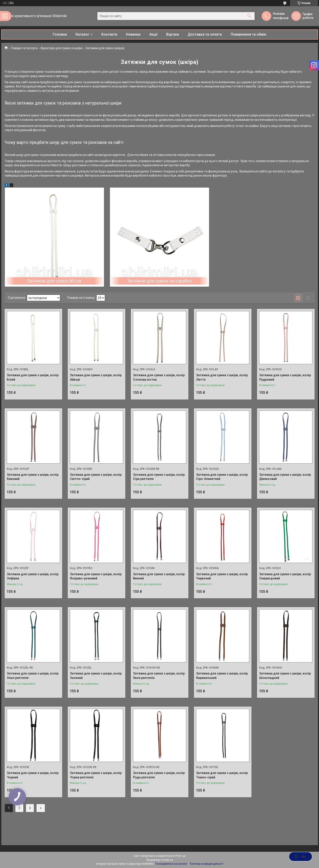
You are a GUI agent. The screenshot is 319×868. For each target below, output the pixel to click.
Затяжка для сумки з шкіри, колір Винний (159, 576)
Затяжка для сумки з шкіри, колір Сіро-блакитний (222, 477)
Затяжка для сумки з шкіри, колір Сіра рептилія (159, 477)
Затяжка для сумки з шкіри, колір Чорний (33, 775)
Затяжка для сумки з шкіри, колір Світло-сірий (96, 477)
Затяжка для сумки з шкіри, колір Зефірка (33, 576)
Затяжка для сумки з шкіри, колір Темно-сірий (222, 775)
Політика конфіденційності (206, 864)
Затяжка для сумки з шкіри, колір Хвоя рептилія (159, 676)
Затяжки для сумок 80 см (54, 281)
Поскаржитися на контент (171, 864)
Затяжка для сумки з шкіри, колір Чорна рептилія (96, 775)
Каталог (82, 34)
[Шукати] (249, 16)
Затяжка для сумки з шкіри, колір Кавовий (33, 477)
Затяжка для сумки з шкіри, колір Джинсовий (285, 477)
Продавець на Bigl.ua (159, 860)
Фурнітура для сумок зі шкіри (61, 48)
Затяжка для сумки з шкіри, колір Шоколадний (285, 676)
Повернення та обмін (248, 34)
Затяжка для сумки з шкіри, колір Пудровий (285, 377)
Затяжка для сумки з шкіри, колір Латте (222, 377)
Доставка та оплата (205, 34)
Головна (60, 34)
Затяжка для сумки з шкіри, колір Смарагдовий (285, 576)
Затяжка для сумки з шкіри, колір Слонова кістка (159, 377)
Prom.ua (180, 856)
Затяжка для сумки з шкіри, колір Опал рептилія (33, 676)
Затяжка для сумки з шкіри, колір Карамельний (222, 676)
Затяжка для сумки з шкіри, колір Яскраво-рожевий (96, 576)
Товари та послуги (24, 48)
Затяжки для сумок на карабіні (159, 281)
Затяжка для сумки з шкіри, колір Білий (33, 377)
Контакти (109, 34)
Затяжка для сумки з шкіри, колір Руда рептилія (159, 775)
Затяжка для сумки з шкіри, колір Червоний (222, 576)
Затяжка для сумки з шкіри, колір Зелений (96, 676)
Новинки (133, 34)
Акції (153, 34)
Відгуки (173, 34)
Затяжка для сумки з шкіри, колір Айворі (96, 377)
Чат (301, 857)
